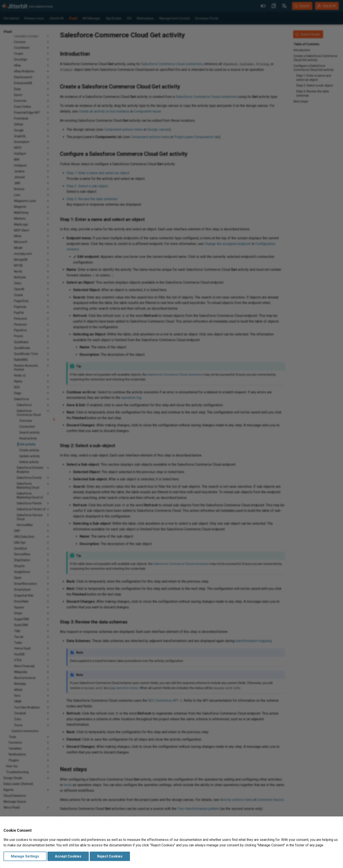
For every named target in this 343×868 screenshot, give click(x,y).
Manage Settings (25, 856)
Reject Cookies (110, 856)
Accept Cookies (68, 856)
